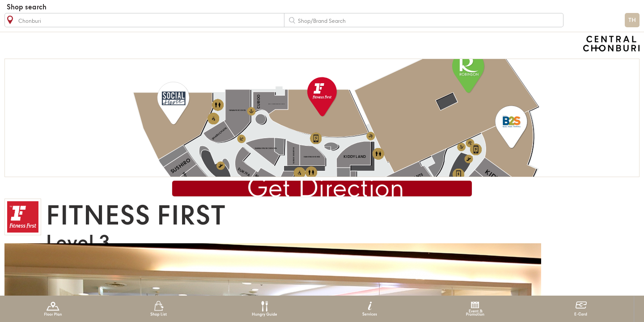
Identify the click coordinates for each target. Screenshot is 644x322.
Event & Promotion (475, 309)
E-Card (581, 309)
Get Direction (326, 190)
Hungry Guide (264, 309)
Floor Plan (53, 309)
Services (370, 309)
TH (632, 20)
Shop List (159, 309)
